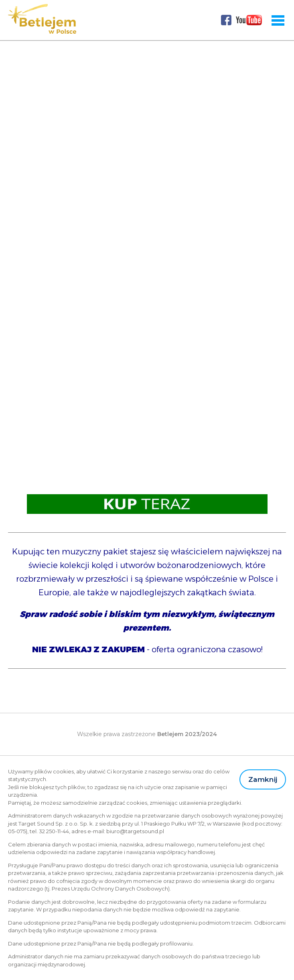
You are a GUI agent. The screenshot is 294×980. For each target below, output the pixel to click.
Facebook (226, 20)
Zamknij (263, 779)
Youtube (249, 20)
